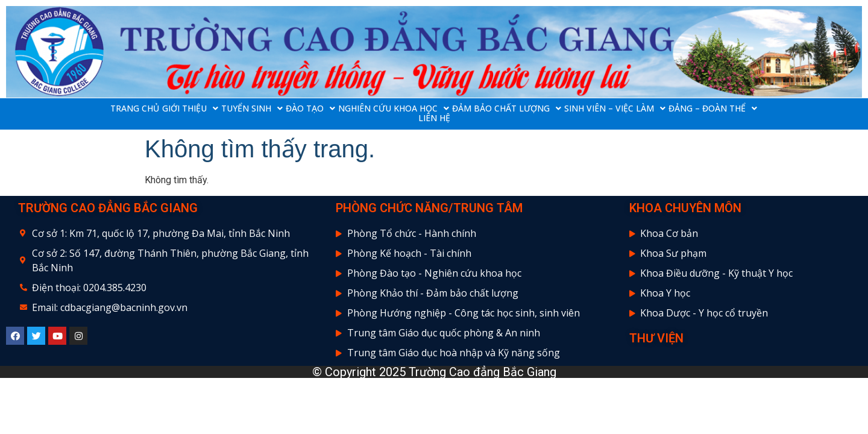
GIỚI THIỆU (190, 108)
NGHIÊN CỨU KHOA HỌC (394, 108)
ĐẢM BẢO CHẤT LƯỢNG (507, 108)
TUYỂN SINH (252, 108)
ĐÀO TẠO (310, 108)
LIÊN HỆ (434, 118)
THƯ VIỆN (656, 338)
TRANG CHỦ (135, 108)
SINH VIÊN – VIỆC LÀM (615, 108)
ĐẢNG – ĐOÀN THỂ (713, 108)
